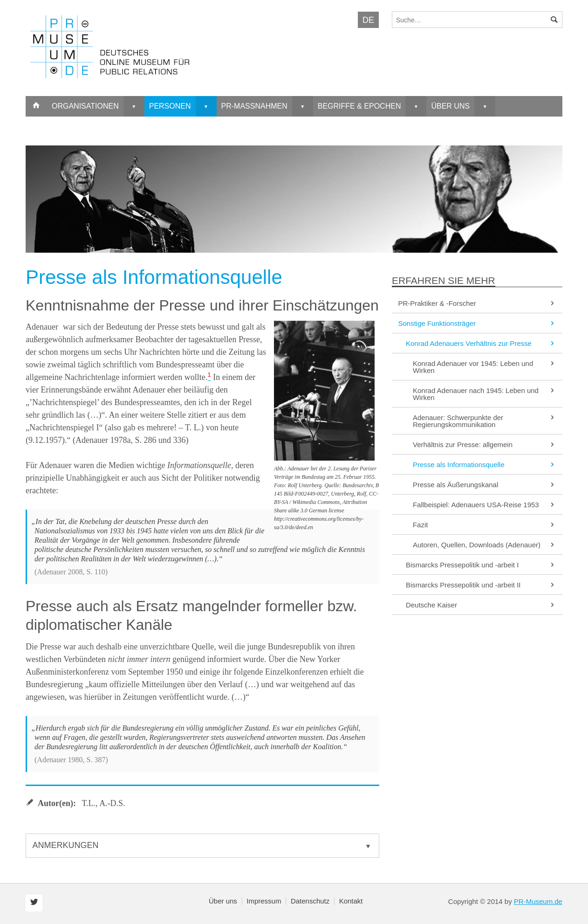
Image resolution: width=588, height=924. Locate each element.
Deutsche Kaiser (481, 605)
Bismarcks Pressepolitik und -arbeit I (481, 565)
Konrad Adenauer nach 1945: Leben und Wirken (485, 394)
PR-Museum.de (538, 901)
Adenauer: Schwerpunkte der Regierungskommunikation (485, 421)
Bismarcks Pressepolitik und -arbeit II (481, 585)
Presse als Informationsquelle (485, 465)
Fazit (485, 525)
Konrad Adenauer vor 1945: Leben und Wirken (485, 367)
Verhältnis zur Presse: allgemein (485, 445)
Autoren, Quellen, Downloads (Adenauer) (485, 545)
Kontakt (351, 901)
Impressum (264, 901)
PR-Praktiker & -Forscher (477, 303)
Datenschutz (310, 901)
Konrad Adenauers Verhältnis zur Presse (481, 343)
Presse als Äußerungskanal (485, 485)
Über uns (223, 901)
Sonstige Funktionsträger (477, 323)
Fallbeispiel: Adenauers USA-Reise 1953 (485, 505)
